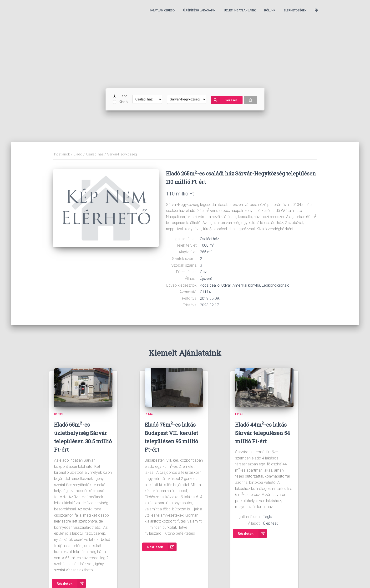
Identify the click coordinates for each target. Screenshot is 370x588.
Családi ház (95, 154)
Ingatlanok (62, 154)
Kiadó (123, 102)
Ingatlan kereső (162, 10)
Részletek (71, 583)
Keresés (224, 100)
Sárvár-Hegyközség (122, 154)
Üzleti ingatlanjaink (240, 10)
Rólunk (270, 10)
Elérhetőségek (295, 10)
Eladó (123, 96)
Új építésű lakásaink (199, 10)
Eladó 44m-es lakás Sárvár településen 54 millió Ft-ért (263, 433)
